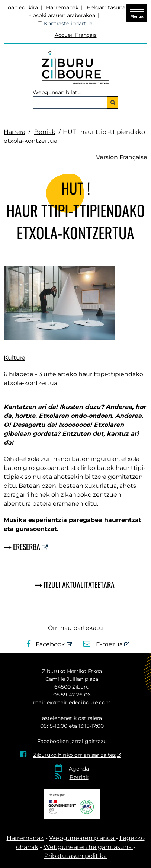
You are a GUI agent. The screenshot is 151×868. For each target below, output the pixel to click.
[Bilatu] (113, 103)
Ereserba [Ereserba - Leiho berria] (27, 547)
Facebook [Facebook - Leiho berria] (46, 644)
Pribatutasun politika (75, 856)
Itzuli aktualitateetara (79, 584)
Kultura (15, 358)
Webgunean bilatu (57, 92)
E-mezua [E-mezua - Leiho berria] (103, 644)
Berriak (45, 132)
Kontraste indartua (68, 23)
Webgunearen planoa (82, 838)
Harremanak (62, 7)
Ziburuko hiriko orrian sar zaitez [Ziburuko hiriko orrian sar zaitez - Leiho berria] (68, 755)
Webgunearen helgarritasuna (88, 847)
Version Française (122, 157)
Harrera (15, 132)
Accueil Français (76, 35)
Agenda (79, 769)
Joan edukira (22, 7)
